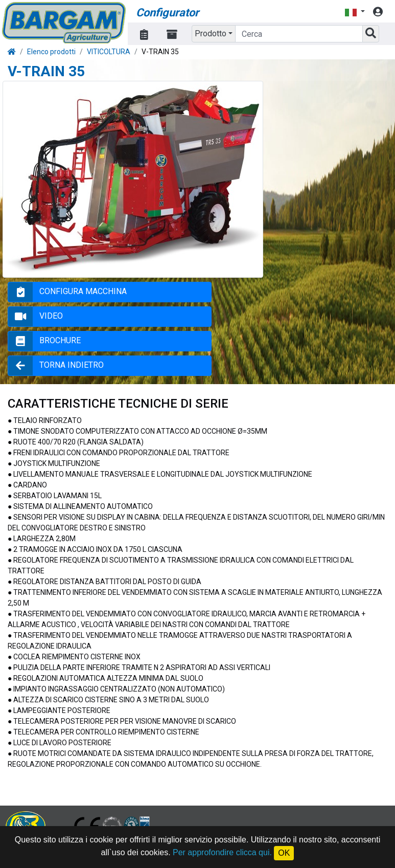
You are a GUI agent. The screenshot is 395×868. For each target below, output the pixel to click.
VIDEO (51, 316)
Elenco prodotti (51, 52)
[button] (355, 12)
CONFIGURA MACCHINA (83, 291)
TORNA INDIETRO (72, 365)
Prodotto (211, 34)
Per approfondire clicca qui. (222, 852)
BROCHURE (60, 340)
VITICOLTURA (109, 52)
